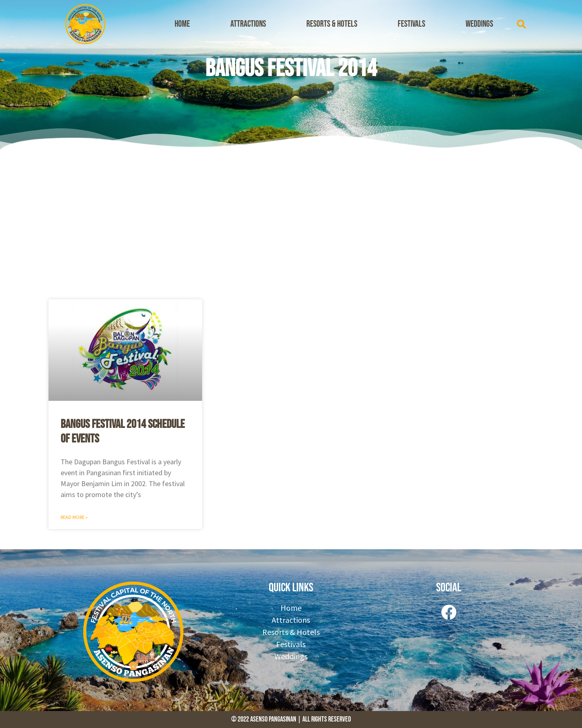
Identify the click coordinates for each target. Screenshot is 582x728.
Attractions (248, 24)
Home (182, 24)
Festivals (411, 24)
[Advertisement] (291, 222)
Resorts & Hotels (332, 24)
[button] (521, 24)
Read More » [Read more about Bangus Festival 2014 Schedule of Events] (74, 517)
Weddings (479, 24)
